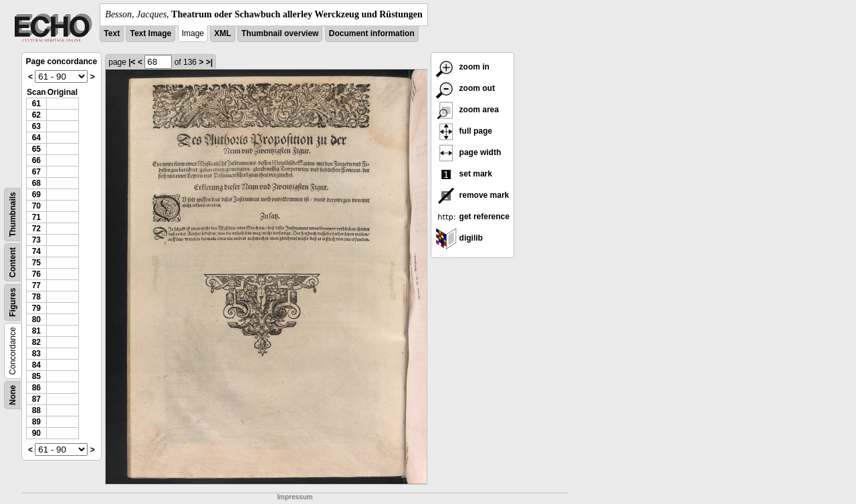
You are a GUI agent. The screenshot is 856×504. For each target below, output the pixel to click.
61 (36, 104)
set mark (464, 174)
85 (36, 376)
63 (36, 126)
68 (36, 183)
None (13, 395)
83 (36, 354)
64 (36, 138)
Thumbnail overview (280, 33)
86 (36, 388)
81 (36, 331)
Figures (13, 302)
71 (36, 217)
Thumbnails (13, 214)
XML (222, 33)
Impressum (295, 497)
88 (36, 410)
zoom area (467, 110)
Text (112, 33)
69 (36, 195)
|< (132, 62)
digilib (459, 238)
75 (36, 263)
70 (36, 206)
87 (36, 399)
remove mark (472, 195)
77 (36, 285)
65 (36, 149)
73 (36, 240)
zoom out (465, 88)
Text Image (150, 33)
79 (36, 308)
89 (36, 422)
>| (209, 62)
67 (36, 172)
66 (36, 160)
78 (36, 297)
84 (36, 365)
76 (36, 274)
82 (36, 342)
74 (36, 251)
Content (13, 262)
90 (36, 433)
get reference (472, 217)
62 (36, 115)
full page (464, 131)
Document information (372, 33)
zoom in (462, 67)
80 (36, 320)
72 (36, 229)
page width (468, 152)
